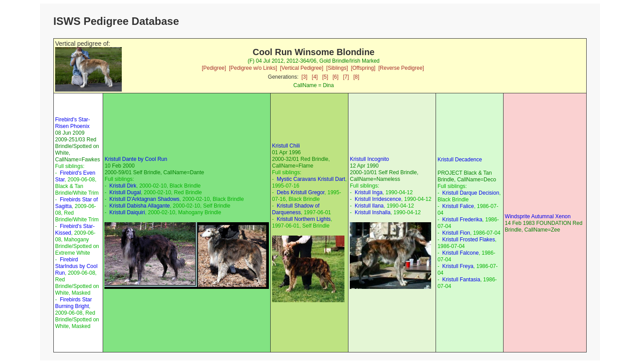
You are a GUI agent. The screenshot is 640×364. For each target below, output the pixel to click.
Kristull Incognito (369, 159)
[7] (346, 77)
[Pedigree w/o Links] (253, 68)
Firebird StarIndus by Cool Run (76, 266)
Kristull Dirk (123, 186)
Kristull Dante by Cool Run (136, 159)
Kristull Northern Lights (304, 219)
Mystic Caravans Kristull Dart (311, 179)
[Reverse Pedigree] (401, 68)
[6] (335, 77)
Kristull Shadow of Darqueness (296, 209)
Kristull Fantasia (461, 280)
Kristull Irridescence (378, 199)
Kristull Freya (458, 266)
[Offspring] (363, 68)
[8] (356, 77)
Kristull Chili (286, 146)
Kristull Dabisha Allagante (140, 206)
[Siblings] (337, 68)
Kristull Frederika (462, 220)
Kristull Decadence (460, 160)
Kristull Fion (456, 233)
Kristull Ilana (369, 206)
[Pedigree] (214, 68)
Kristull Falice (458, 206)
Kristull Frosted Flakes (469, 240)
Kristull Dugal (125, 192)
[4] (315, 77)
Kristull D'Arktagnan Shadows (144, 199)
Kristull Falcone (460, 253)
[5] (325, 77)
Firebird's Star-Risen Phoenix (72, 123)
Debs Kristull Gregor (301, 192)
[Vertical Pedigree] (302, 68)
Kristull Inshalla (373, 212)
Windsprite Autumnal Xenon (538, 216)
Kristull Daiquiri (127, 212)
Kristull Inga (369, 192)
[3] (304, 77)
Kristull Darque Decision (471, 193)
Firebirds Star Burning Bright (74, 303)
